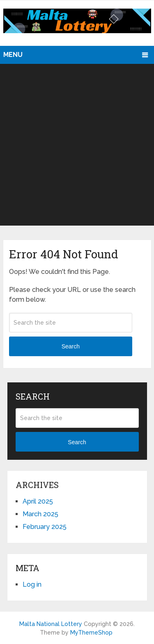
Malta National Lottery (51, 624)
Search (71, 346)
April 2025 (38, 501)
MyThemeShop (91, 633)
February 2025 (45, 527)
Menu (13, 55)
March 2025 (40, 514)
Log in (32, 584)
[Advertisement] (77, 145)
